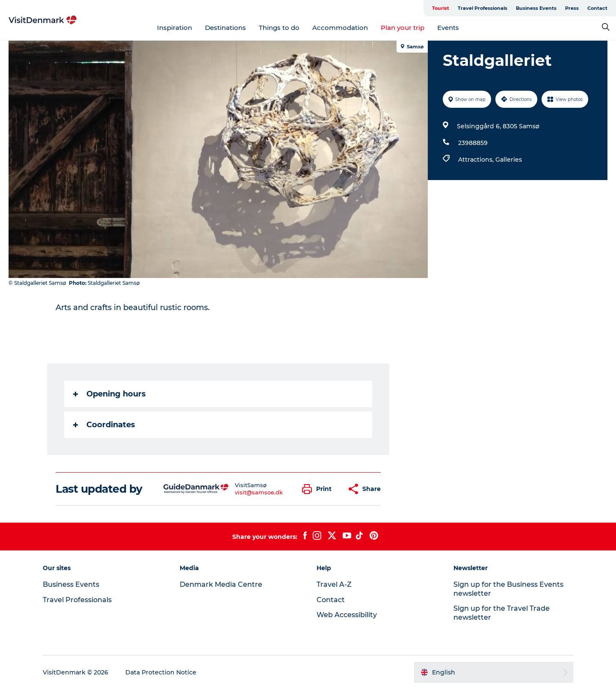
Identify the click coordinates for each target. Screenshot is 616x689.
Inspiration (175, 28)
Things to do (279, 28)
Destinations (225, 28)
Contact (597, 8)
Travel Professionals (483, 8)
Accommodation (340, 28)
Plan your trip (403, 28)
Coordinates (104, 425)
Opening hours (110, 394)
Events (448, 28)
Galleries (509, 160)
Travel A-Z (334, 584)
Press (572, 8)
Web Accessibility (347, 615)
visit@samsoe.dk (259, 492)
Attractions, (477, 160)
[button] (319, 489)
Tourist (441, 8)
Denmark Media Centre (221, 584)
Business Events (536, 8)
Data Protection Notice (161, 672)
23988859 (473, 143)
